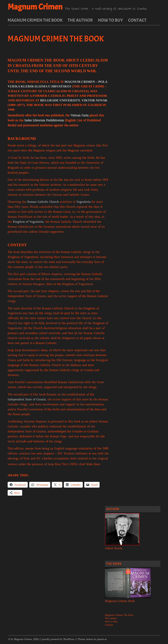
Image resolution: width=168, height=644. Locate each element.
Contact (137, 20)
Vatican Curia (80, 115)
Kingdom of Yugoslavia (28, 222)
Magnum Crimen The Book (35, 20)
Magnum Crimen (35, 7)
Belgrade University (60, 100)
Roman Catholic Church (43, 202)
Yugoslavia (84, 202)
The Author (80, 20)
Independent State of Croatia (27, 399)
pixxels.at (102, 639)
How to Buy (110, 20)
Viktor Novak (95, 100)
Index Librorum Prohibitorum (44, 120)
